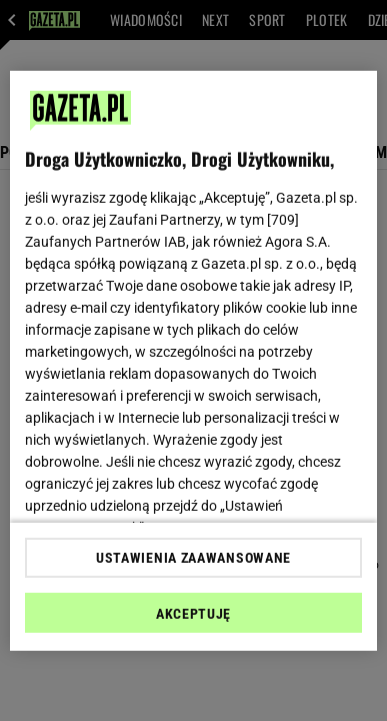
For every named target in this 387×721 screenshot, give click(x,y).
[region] (194, 360)
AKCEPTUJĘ (193, 614)
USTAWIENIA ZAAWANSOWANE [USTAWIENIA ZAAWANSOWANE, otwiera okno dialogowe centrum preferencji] (193, 558)
